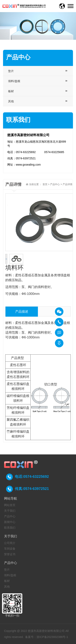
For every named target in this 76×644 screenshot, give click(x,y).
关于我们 (10, 511)
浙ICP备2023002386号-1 (52, 637)
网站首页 (10, 505)
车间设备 (10, 549)
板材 (7, 581)
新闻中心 (10, 522)
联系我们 (10, 528)
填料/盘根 (10, 575)
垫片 (7, 570)
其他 (7, 587)
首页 (45, 184)
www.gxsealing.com (28, 165)
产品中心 (55, 184)
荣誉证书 (10, 554)
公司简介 (10, 543)
